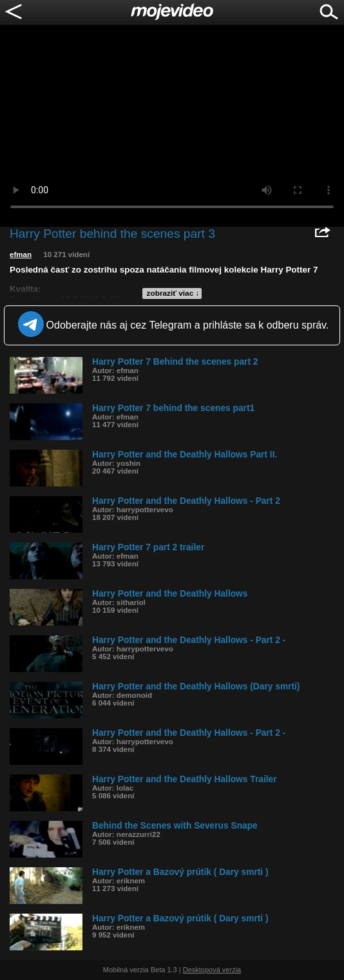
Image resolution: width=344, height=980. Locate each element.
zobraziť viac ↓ (173, 293)
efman (21, 255)
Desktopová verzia (212, 970)
